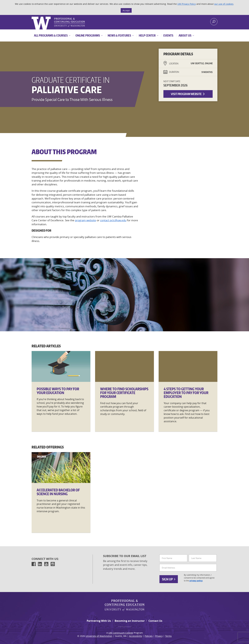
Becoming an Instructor (130, 621)
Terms (168, 636)
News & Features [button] (119, 35)
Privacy (159, 636)
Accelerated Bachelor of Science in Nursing (58, 492)
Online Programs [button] (87, 35)
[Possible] (61, 366)
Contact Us (155, 621)
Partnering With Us (99, 621)
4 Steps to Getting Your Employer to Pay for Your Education (186, 393)
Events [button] (168, 35)
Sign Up (169, 579)
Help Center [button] (147, 35)
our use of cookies (224, 4)
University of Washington (99, 636)
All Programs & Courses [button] (51, 35)
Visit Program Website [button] (188, 94)
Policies (149, 636)
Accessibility (136, 636)
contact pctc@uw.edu (113, 220)
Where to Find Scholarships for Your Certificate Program (124, 393)
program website (86, 220)
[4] (188, 366)
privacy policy (196, 581)
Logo (32, 17)
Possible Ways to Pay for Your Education (58, 391)
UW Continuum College (121, 633)
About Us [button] (185, 35)
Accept (126, 10)
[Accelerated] (61, 468)
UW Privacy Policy (187, 4)
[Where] (124, 366)
